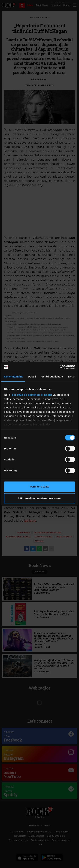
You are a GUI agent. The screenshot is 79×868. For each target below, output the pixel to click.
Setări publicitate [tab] (52, 377)
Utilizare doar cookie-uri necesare (39, 498)
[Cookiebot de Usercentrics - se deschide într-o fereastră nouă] (60, 367)
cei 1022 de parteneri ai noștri (32, 395)
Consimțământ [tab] (13, 377)
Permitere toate (39, 487)
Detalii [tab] (32, 377)
